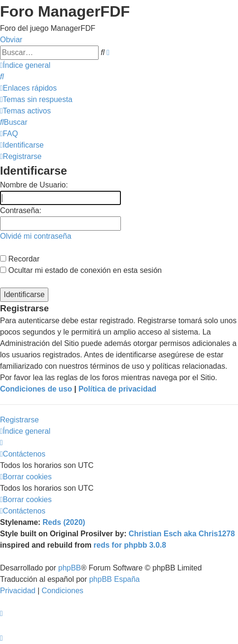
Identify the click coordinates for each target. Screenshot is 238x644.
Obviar (11, 40)
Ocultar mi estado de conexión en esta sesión (81, 270)
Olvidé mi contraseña (36, 236)
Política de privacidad (117, 389)
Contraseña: (21, 210)
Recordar (20, 259)
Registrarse (19, 420)
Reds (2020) (64, 522)
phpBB (70, 568)
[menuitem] (2, 77)
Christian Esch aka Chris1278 (182, 534)
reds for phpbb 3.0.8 (130, 545)
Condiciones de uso (36, 389)
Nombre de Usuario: (34, 185)
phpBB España (114, 579)
